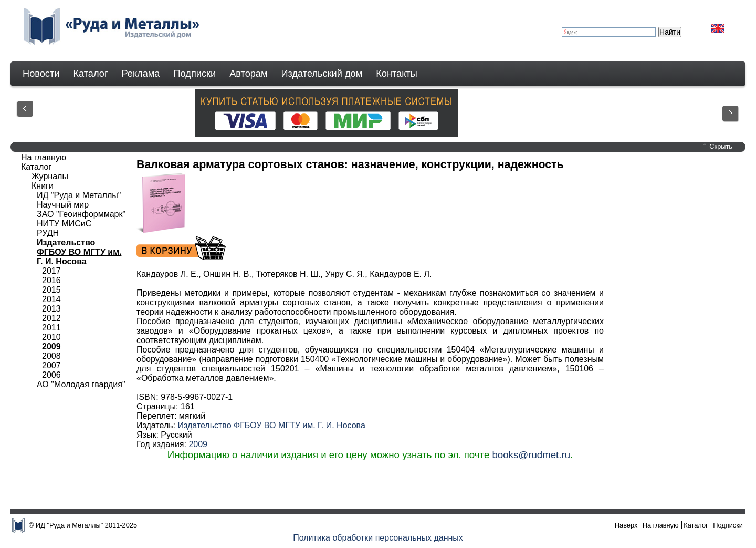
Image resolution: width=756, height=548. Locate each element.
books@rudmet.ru (531, 455)
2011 (51, 328)
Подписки (195, 74)
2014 (51, 299)
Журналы (50, 176)
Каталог (90, 74)
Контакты (397, 74)
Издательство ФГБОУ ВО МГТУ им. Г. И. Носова (271, 425)
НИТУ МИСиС (64, 224)
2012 (51, 318)
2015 (51, 290)
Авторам (248, 74)
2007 (51, 365)
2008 (51, 356)
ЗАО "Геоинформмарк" (81, 214)
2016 (51, 280)
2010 (51, 337)
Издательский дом (322, 74)
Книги (43, 186)
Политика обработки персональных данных (378, 538)
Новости (41, 74)
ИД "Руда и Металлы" (79, 195)
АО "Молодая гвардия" (81, 384)
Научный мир (63, 205)
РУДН (48, 233)
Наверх (626, 525)
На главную (44, 157)
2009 (198, 444)
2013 (51, 309)
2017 (51, 271)
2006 (51, 375)
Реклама (141, 74)
